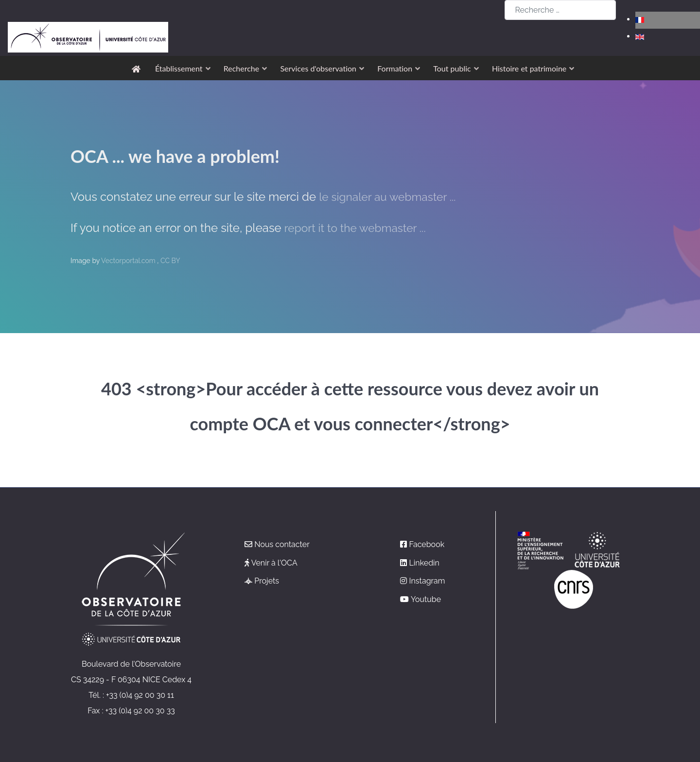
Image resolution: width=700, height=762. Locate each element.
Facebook (427, 544)
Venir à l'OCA (274, 563)
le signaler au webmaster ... (391, 197)
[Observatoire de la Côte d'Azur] (88, 15)
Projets (267, 581)
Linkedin (424, 563)
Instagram (427, 581)
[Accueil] (138, 68)
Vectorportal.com (129, 261)
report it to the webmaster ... (359, 228)
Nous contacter (282, 544)
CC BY (170, 261)
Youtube (426, 599)
